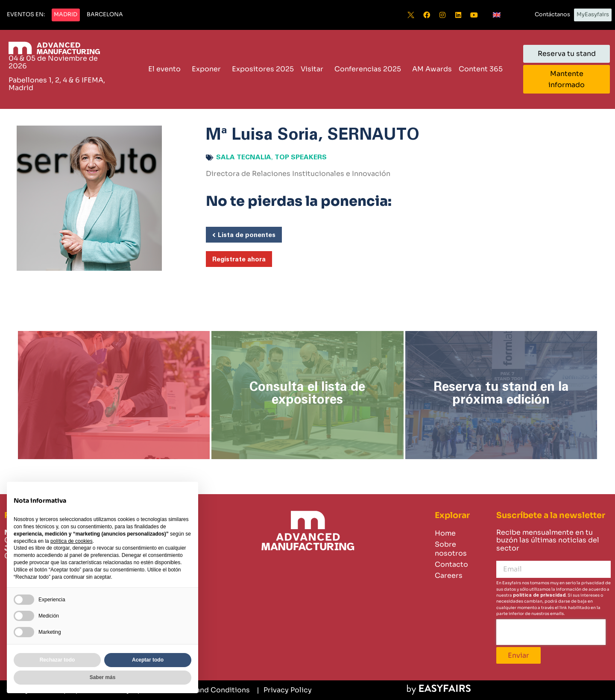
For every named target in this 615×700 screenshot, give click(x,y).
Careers (449, 576)
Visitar (314, 69)
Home (445, 533)
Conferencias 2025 (370, 69)
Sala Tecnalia (244, 157)
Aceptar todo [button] (148, 660)
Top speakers (301, 157)
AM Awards (432, 69)
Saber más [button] (103, 677)
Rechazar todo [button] (57, 660)
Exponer (208, 69)
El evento (167, 69)
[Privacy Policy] (284, 690)
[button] (26, 15)
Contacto (451, 564)
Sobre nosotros (451, 549)
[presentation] (551, 632)
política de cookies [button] (72, 541)
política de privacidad (539, 595)
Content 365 (483, 69)
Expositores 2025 (263, 69)
